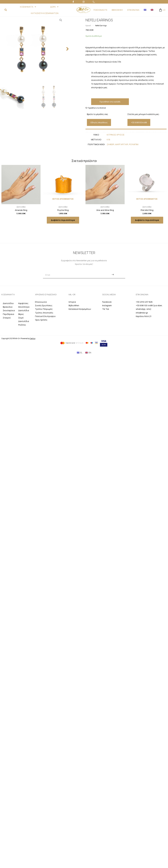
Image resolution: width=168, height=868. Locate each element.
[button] (67, 49)
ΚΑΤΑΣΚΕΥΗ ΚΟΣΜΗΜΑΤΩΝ (45, 13)
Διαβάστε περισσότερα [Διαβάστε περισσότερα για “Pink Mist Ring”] (147, 220)
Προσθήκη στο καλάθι (110, 102)
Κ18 (108, 140)
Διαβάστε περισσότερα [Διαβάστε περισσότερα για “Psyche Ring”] (63, 220)
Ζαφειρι (110, 144)
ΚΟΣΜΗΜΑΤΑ (28, 7)
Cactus (33, 338)
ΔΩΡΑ (54, 7)
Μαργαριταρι (122, 144)
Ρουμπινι (134, 144)
